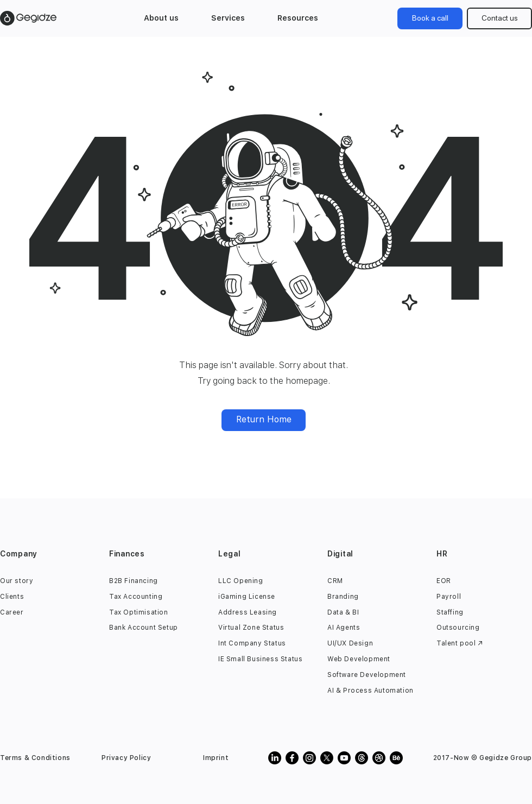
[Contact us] (499, 18)
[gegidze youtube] (344, 758)
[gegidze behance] (396, 758)
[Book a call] (430, 18)
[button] (161, 18)
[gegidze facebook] (292, 758)
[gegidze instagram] (309, 758)
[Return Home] (264, 420)
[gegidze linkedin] (275, 758)
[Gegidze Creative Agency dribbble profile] (379, 758)
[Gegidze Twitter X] (327, 758)
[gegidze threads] (362, 758)
